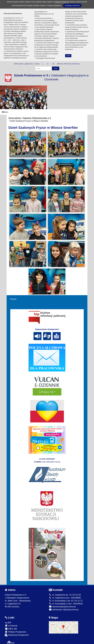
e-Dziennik (11, 626)
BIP (8, 623)
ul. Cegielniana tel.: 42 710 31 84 (65, 595)
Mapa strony (29, 64)
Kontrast (60, 64)
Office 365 (11, 629)
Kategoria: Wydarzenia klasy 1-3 (37, 118)
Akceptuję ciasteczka (72, 5)
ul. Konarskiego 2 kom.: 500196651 (66, 604)
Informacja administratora (72, 64)
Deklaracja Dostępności (17, 635)
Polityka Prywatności (15, 632)
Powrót (13, 299)
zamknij (68, 56)
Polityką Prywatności (62, 2)
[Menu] (47, 112)
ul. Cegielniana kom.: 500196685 (65, 598)
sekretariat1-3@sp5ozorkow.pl (64, 610)
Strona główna (19, 64)
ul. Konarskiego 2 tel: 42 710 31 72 (66, 601)
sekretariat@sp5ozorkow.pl (62, 607)
